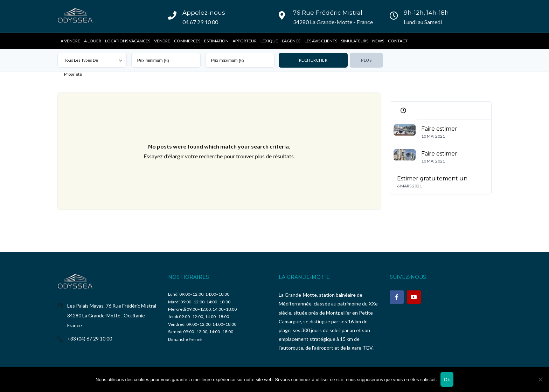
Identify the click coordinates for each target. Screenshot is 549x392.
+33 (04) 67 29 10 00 (90, 339)
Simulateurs (355, 41)
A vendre (70, 41)
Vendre (162, 41)
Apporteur (245, 41)
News (378, 41)
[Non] (540, 379)
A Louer (93, 41)
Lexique (269, 41)
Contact (398, 41)
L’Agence (291, 41)
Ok (447, 380)
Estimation (216, 41)
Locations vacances (128, 41)
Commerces (187, 41)
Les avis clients (321, 41)
